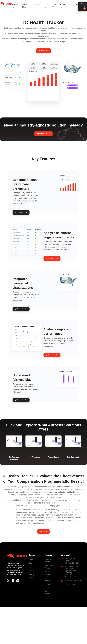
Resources (64, 5)
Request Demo (84, 6)
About (46, 5)
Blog (30, 563)
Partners (37, 5)
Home (31, 559)
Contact (75, 5)
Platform (15, 5)
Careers (32, 571)
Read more (43, 531)
